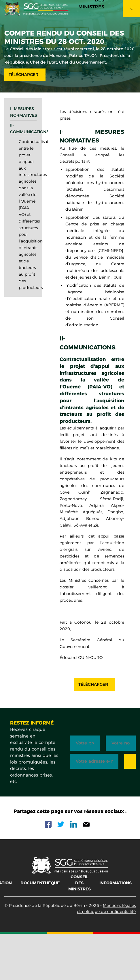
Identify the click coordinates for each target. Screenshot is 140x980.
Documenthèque (40, 883)
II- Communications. (23, 128)
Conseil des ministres (80, 883)
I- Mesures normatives (23, 112)
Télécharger (23, 75)
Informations (116, 883)
